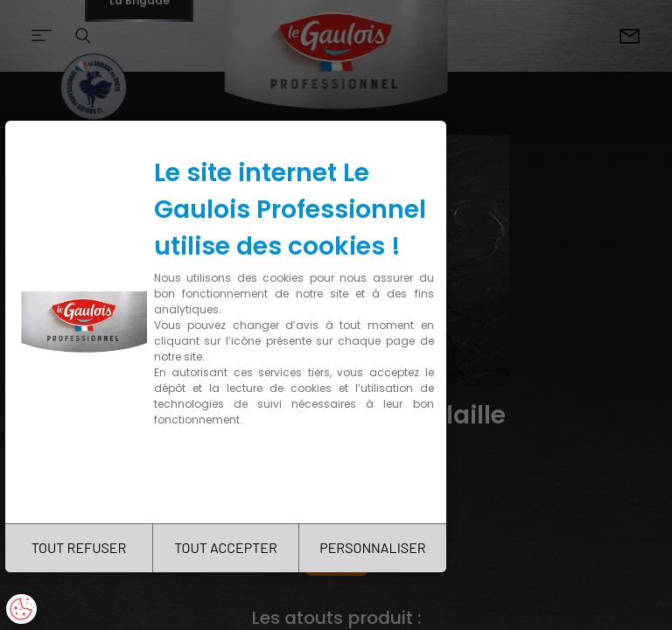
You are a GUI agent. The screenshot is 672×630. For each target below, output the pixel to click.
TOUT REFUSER (79, 547)
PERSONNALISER (372, 547)
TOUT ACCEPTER (226, 547)
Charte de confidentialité (229, 475)
